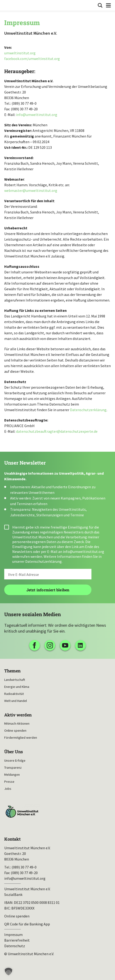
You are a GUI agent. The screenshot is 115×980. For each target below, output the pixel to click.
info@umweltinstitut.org (37, 115)
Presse (9, 782)
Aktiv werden (18, 715)
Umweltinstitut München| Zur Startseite (7, 5)
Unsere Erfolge (15, 760)
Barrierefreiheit (17, 940)
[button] (8, 972)
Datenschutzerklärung (88, 410)
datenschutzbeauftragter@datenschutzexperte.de (57, 431)
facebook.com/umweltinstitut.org (32, 59)
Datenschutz (15, 946)
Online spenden (15, 730)
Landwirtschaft (15, 680)
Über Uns (14, 752)
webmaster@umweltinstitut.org (31, 190)
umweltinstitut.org (20, 53)
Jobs (8, 789)
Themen (12, 671)
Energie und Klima (17, 687)
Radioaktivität (14, 694)
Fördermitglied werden (21, 738)
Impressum (13, 935)
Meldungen (12, 775)
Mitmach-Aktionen (17, 723)
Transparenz (13, 768)
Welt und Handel (16, 701)
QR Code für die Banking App (27, 924)
